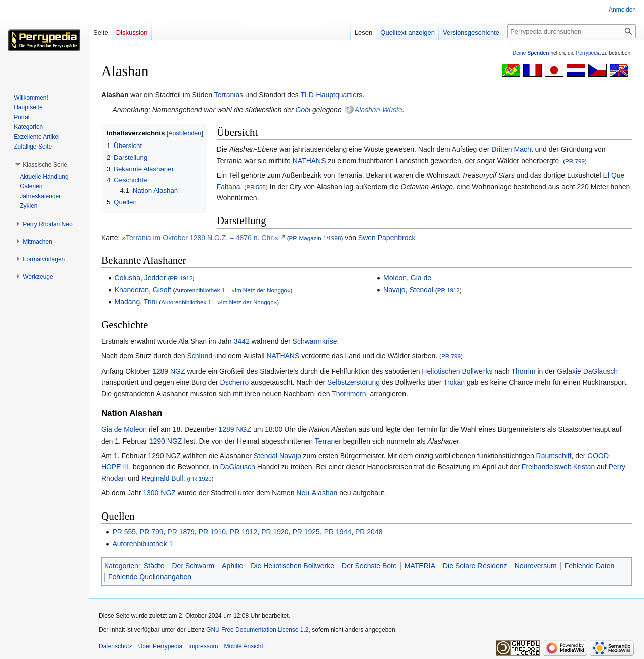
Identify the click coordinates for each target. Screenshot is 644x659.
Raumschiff (554, 456)
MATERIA (420, 566)
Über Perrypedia (160, 646)
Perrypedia (588, 53)
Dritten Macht (512, 149)
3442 (242, 341)
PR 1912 (181, 278)
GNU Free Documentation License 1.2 (257, 630)
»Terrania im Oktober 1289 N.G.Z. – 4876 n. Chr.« (200, 238)
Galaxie (569, 371)
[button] (45, 165)
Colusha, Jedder (140, 278)
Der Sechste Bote (369, 566)
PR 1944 (338, 532)
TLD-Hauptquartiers (331, 95)
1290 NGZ (166, 441)
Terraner (328, 441)
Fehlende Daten (590, 566)
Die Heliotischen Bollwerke (292, 566)
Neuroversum (536, 566)
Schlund (199, 356)
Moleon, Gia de (407, 278)
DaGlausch (600, 371)
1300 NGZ (159, 493)
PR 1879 (181, 532)
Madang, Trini (136, 302)
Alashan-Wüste (379, 110)
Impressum (203, 646)
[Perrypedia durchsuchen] (572, 31)
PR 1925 (306, 532)
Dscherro (235, 382)
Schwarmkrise (315, 341)
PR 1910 (212, 532)
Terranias (229, 95)
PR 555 (256, 187)
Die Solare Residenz (475, 566)
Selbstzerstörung (353, 382)
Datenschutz (115, 646)
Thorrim (523, 371)
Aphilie (232, 566)
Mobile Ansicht (243, 646)
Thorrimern (349, 394)
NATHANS (309, 161)
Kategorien (121, 566)
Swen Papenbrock (387, 238)
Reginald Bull (162, 478)
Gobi (303, 110)
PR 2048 (369, 532)
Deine (531, 53)
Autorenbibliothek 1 (142, 544)
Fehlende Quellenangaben (150, 577)
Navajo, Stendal (408, 290)
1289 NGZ (169, 371)
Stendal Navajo (277, 456)
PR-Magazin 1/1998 (315, 238)
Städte (154, 566)
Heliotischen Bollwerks (457, 371)
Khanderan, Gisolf (143, 290)
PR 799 (575, 161)
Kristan (584, 467)
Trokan (454, 382)
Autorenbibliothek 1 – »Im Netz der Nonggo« (232, 290)
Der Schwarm (193, 566)
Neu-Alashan (317, 493)
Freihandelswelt (546, 467)
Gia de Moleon (124, 429)
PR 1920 (200, 479)
